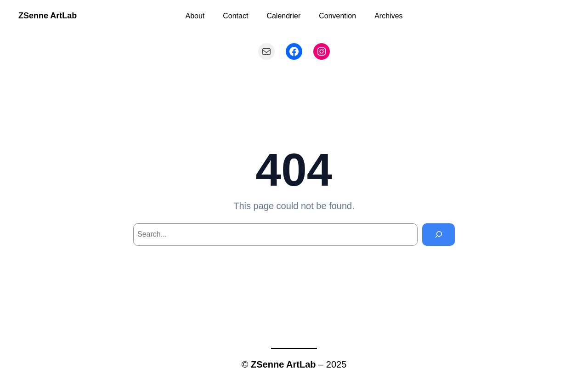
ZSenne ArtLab (48, 16)
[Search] (438, 235)
